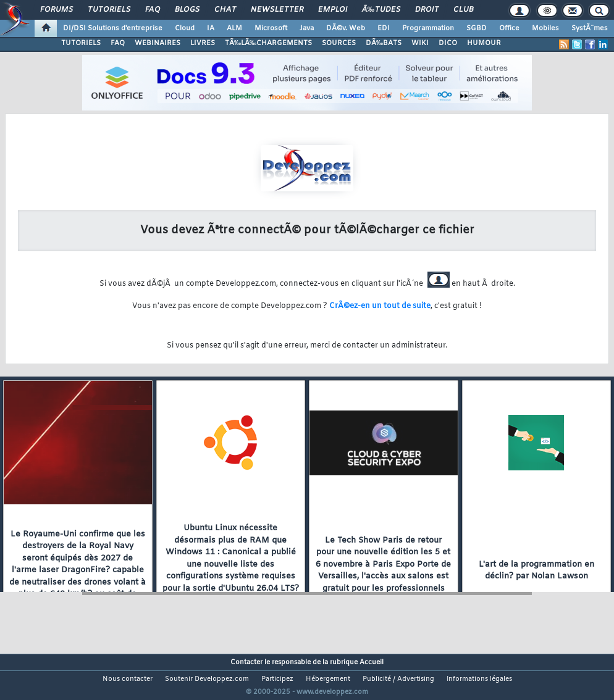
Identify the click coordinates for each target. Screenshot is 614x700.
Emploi (333, 10)
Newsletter (277, 10)
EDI (384, 28)
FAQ (153, 10)
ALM (234, 28)
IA (211, 28)
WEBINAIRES (158, 43)
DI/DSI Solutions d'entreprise (113, 28)
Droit (427, 10)
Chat (225, 10)
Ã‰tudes (381, 10)
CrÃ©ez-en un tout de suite (380, 306)
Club (463, 10)
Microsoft (271, 28)
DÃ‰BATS (384, 43)
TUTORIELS (81, 43)
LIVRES (203, 43)
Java (307, 28)
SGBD (477, 28)
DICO (448, 43)
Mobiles (545, 28)
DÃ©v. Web (346, 28)
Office (509, 28)
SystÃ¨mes (590, 28)
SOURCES (339, 43)
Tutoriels (109, 10)
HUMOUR (484, 43)
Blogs (187, 10)
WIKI (420, 43)
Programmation (428, 28)
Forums (57, 10)
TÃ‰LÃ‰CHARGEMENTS (268, 43)
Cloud (185, 28)
